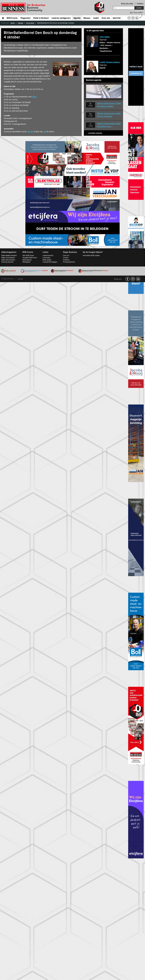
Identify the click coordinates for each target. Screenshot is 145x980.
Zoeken (139, 8)
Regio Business (23, 8)
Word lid (117, 18)
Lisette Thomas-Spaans (110, 62)
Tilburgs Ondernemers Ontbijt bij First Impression (109, 115)
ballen (34, 97)
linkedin (138, 279)
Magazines (26, 18)
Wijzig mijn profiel (127, 3)
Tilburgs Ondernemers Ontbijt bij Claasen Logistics (109, 105)
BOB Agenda (27, 260)
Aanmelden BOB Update (91, 256)
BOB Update (47, 260)
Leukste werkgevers (61, 18)
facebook (128, 279)
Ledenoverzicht (48, 256)
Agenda (77, 18)
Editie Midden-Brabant (9, 256)
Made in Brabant (41, 18)
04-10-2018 (30, 23)
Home (3, 18)
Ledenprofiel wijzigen (50, 262)
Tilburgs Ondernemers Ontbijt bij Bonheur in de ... (109, 125)
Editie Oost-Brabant (8, 258)
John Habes (105, 37)
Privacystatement (69, 262)
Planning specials (7, 262)
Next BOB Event (28, 256)
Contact (66, 258)
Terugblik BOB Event (30, 258)
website (30, 132)
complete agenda (95, 133)
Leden (96, 18)
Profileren (140, 3)
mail (45, 132)
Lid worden (46, 258)
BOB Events (12, 18)
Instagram (133, 279)
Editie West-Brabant (8, 260)
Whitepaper (26, 262)
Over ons (106, 18)
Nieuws (87, 18)
